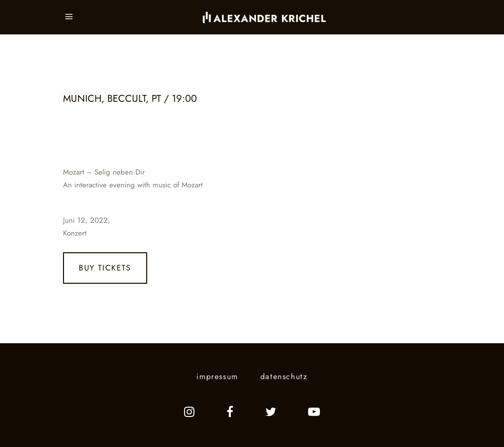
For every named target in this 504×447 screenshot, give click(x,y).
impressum (217, 376)
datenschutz (284, 376)
